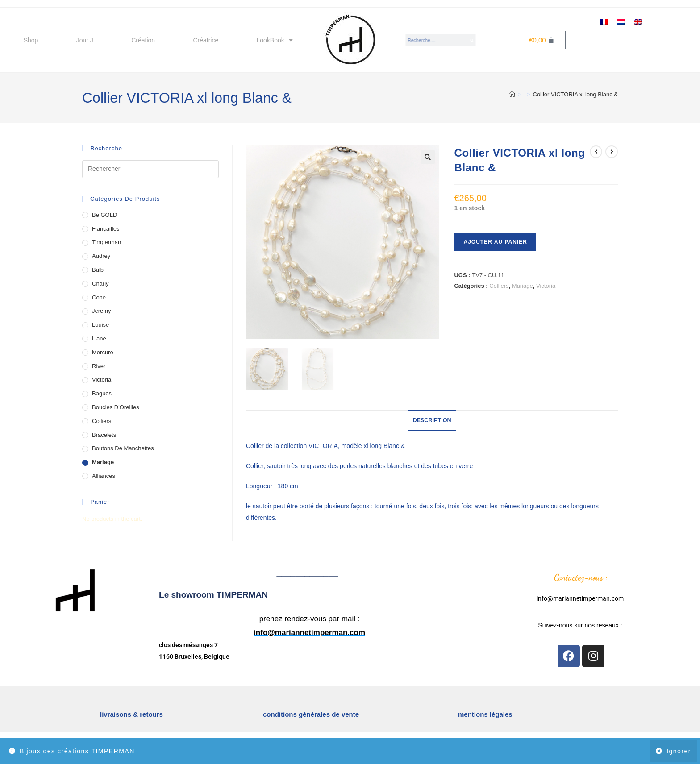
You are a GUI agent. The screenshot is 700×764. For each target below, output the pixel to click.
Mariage (523, 286)
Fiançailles (106, 229)
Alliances (104, 476)
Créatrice (206, 40)
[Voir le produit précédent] (596, 152)
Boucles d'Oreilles (116, 407)
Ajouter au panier (495, 242)
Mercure (103, 352)
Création (143, 40)
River (99, 366)
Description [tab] (432, 420)
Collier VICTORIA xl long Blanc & (576, 94)
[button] (428, 157)
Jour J (85, 40)
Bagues (102, 393)
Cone (99, 297)
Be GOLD (104, 215)
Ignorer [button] (679, 751)
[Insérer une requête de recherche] (150, 169)
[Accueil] (512, 94)
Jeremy (102, 311)
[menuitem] (604, 21)
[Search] (472, 40)
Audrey (101, 256)
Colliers (499, 286)
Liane (99, 338)
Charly (100, 284)
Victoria (546, 286)
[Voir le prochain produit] (612, 152)
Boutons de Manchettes (123, 448)
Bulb (98, 270)
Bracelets (104, 435)
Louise (100, 325)
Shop (31, 40)
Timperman (106, 242)
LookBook (275, 40)
